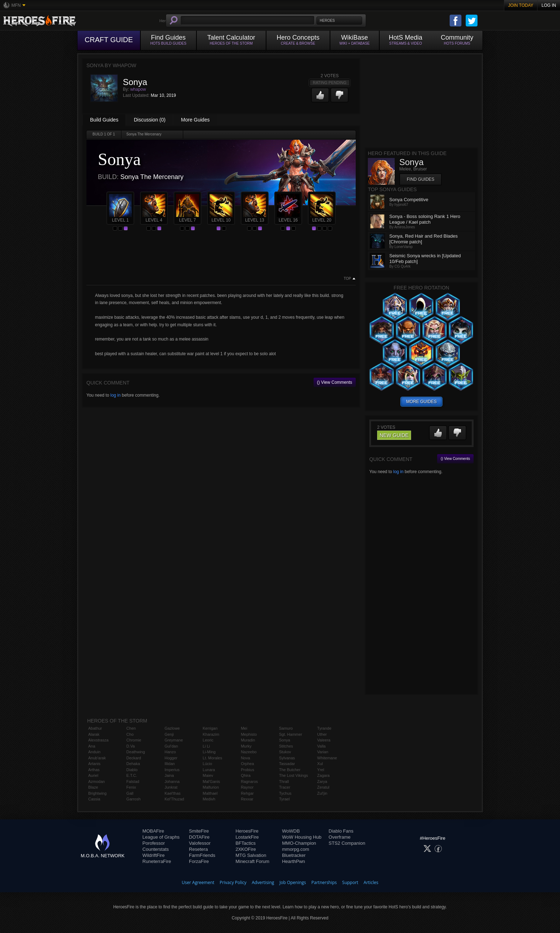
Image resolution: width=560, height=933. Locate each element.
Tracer (284, 787)
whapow (138, 89)
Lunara (209, 770)
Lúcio (207, 764)
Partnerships (324, 882)
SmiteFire (199, 831)
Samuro (286, 728)
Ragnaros (249, 781)
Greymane (174, 740)
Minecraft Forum (252, 861)
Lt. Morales (212, 758)
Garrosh (134, 799)
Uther (322, 734)
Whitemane (327, 758)
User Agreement (198, 882)
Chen (131, 728)
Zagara (323, 775)
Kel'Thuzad (174, 799)
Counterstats (156, 849)
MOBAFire (153, 831)
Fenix (131, 787)
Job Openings (293, 882)
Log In (549, 5)
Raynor (247, 787)
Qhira (246, 775)
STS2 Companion (347, 843)
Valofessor (200, 843)
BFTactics (245, 843)
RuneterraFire (157, 861)
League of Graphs (161, 837)
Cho (130, 734)
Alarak (94, 734)
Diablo (132, 770)
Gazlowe (172, 728)
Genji (169, 734)
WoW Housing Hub (302, 837)
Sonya (284, 740)
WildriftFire (154, 855)
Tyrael (284, 799)
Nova (245, 758)
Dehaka (133, 764)
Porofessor (154, 843)
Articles (371, 882)
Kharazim (211, 734)
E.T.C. (132, 775)
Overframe (339, 837)
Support (350, 882)
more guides (421, 402)
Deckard (134, 758)
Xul (320, 764)
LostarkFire (247, 837)
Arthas (94, 770)
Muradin (248, 740)
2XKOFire (246, 849)
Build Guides (104, 120)
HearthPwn (294, 861)
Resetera (198, 849)
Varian (323, 752)
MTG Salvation (251, 855)
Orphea (247, 764)
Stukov (285, 752)
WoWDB (291, 831)
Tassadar (287, 764)
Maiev (208, 775)
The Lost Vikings (293, 775)
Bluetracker (294, 855)
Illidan (170, 764)
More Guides (195, 120)
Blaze (93, 787)
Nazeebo (249, 752)
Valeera (324, 740)
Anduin (94, 752)
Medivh (209, 799)
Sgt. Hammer (291, 734)
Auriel (93, 775)
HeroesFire (247, 831)
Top (347, 279)
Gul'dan (171, 746)
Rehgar (247, 793)
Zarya (322, 781)
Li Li (206, 746)
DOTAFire (199, 837)
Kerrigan (210, 728)
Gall (130, 793)
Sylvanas (287, 758)
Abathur (95, 728)
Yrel (321, 770)
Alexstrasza (98, 740)
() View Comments (335, 382)
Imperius (172, 770)
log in (116, 395)
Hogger (171, 758)
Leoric (208, 740)
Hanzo (170, 752)
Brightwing (97, 793)
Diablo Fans (341, 831)
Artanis (94, 764)
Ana (92, 746)
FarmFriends (202, 855)
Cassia (94, 799)
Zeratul (323, 787)
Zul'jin (322, 793)
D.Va (131, 746)
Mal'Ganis (212, 781)
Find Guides (421, 179)
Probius (247, 770)
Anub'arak (97, 758)
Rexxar (247, 799)
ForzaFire (199, 861)
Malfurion (211, 787)
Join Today (521, 5)
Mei (244, 728)
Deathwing (136, 752)
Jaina (169, 775)
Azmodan (96, 781)
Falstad (133, 781)
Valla (321, 746)
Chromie (134, 740)
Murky (246, 746)
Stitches (286, 746)
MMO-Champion (299, 843)
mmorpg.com (296, 849)
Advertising (263, 882)
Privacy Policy (233, 882)
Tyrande (324, 728)
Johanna (172, 781)
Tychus (285, 793)
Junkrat (171, 787)
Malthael (210, 793)
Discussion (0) (150, 120)
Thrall (284, 781)
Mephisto (249, 734)
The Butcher (290, 770)
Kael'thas (173, 793)
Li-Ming (209, 752)
